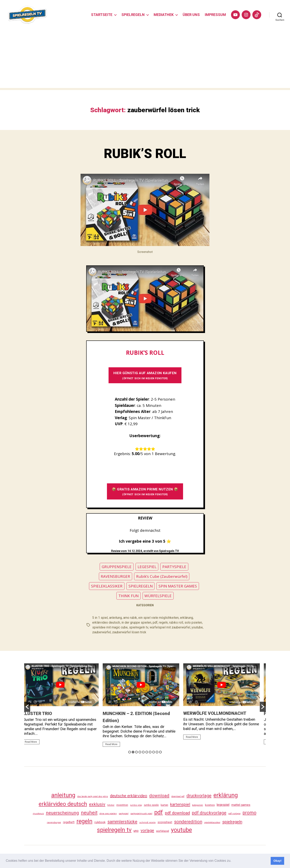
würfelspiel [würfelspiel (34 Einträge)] (163, 831)
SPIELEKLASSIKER (107, 586)
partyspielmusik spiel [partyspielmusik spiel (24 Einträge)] (141, 814)
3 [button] (136, 752)
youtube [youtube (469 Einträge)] (181, 830)
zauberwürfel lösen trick (129, 632)
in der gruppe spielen (136, 622)
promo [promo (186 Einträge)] (249, 813)
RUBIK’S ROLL (145, 154)
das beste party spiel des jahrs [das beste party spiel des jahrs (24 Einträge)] (93, 796)
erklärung (186, 618)
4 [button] (140, 752)
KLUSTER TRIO (41, 714)
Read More (35, 742)
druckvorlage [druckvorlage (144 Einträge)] (199, 796)
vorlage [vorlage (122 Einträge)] (147, 830)
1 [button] (130, 752)
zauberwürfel (101, 632)
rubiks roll (176, 622)
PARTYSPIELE (174, 567)
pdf (155, 622)
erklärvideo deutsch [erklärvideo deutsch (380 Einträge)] (63, 804)
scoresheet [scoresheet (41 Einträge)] (165, 822)
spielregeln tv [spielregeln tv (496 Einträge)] (114, 830)
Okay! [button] (278, 861)
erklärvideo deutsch (106, 622)
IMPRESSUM (215, 15)
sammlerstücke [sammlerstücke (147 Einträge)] (122, 822)
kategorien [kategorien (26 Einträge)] (198, 805)
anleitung (115, 618)
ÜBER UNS (191, 15)
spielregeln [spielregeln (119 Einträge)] (232, 822)
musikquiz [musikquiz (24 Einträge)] (38, 814)
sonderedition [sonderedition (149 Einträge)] (188, 822)
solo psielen (193, 622)
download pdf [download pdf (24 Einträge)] (178, 796)
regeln (163, 622)
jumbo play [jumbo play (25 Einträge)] (136, 805)
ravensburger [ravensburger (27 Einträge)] (54, 822)
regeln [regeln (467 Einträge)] (84, 821)
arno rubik (130, 618)
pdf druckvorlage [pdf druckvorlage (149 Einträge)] (209, 813)
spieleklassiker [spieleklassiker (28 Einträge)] (212, 822)
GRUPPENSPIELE (117, 567)
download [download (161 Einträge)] (159, 796)
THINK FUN (128, 596)
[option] (64, 706)
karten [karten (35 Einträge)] (164, 805)
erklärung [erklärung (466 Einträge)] (226, 795)
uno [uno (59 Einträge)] (136, 831)
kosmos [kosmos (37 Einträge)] (210, 805)
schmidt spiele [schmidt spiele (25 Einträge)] (148, 822)
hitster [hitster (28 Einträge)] (111, 805)
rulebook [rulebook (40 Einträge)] (100, 822)
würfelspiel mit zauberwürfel (170, 627)
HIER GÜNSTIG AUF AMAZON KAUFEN (145, 375)
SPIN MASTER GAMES (178, 586)
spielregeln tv (139, 627)
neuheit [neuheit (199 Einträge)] (89, 813)
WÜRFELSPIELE (158, 596)
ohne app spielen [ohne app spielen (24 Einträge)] (108, 814)
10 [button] (160, 752)
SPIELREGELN (133, 15)
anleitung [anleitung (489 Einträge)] (63, 795)
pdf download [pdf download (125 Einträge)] (177, 813)
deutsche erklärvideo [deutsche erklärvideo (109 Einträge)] (129, 796)
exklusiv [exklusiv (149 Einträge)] (97, 804)
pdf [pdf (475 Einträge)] (159, 812)
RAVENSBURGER (115, 576)
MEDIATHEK (164, 15)
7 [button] (150, 752)
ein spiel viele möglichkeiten (158, 618)
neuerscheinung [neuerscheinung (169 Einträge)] (62, 813)
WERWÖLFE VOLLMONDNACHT (219, 713)
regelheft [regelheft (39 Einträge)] (69, 822)
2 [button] (133, 752)
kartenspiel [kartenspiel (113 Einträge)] (180, 804)
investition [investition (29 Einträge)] (122, 805)
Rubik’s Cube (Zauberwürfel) (162, 576)
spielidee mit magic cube (110, 627)
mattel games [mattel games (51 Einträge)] (241, 805)
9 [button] (157, 752)
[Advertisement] (145, 60)
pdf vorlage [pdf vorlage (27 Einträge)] (234, 814)
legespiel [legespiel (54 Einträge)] (223, 805)
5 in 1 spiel (100, 618)
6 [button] (147, 752)
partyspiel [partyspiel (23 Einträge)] (124, 814)
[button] (233, 861)
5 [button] (143, 752)
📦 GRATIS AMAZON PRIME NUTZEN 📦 (145, 492)
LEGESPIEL (147, 567)
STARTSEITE (102, 15)
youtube (197, 627)
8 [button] (154, 752)
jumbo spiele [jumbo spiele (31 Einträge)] (151, 805)
